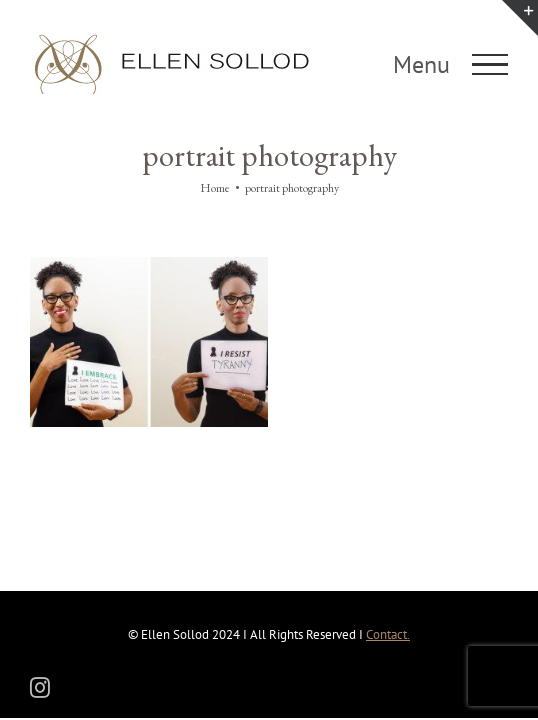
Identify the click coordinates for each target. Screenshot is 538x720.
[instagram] (40, 686)
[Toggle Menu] (490, 65)
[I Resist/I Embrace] (180, 264)
